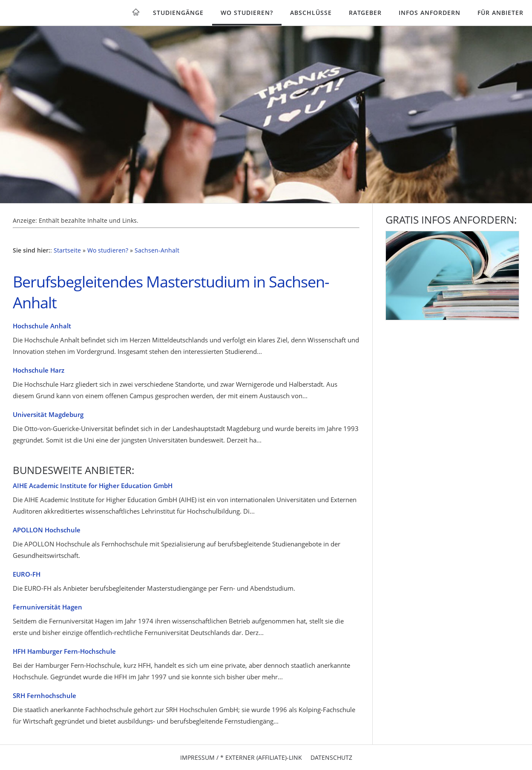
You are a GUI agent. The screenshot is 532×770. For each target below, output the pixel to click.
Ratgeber (365, 13)
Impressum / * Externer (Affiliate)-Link (241, 757)
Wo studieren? (247, 13)
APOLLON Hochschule (47, 530)
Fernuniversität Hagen (47, 607)
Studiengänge (178, 13)
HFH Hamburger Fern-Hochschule (64, 651)
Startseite (67, 250)
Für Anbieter (500, 13)
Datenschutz (331, 757)
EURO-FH (27, 574)
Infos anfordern (430, 13)
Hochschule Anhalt (42, 326)
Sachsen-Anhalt (157, 250)
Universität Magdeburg (48, 414)
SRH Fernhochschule (45, 695)
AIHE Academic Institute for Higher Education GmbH (93, 486)
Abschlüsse (311, 13)
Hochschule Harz (39, 370)
